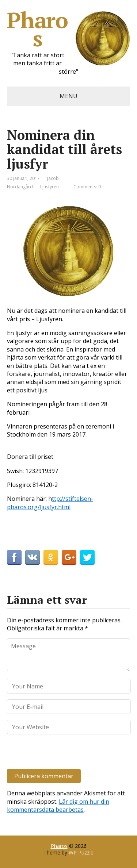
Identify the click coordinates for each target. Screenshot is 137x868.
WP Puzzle (81, 852)
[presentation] (57, 753)
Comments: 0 (87, 187)
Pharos (68, 29)
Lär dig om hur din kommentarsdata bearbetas (58, 806)
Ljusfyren (50, 187)
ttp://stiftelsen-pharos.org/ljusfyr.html (50, 503)
